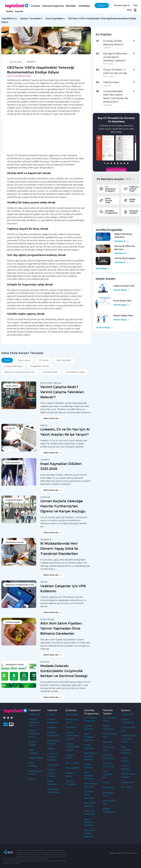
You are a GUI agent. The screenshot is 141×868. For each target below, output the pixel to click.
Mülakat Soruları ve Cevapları (52, 773)
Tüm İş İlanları (72, 714)
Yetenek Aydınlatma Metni (34, 723)
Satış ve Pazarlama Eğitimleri (89, 822)
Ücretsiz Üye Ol (122, 5)
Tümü (130, 179)
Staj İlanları (71, 727)
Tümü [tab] (7, 360)
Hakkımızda (34, 714)
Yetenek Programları (53, 6)
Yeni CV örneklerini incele (19, 76)
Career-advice (24, 360)
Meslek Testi (109, 787)
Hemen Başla (121, 290)
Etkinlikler (71, 6)
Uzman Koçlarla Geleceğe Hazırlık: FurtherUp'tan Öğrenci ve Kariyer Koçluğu (63, 506)
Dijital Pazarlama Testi (108, 774)
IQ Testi (106, 783)
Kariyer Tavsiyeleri (31, 19)
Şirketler (51, 749)
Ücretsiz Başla (104, 328)
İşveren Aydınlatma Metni (34, 734)
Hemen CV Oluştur (116, 170)
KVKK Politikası (36, 758)
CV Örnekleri (53, 765)
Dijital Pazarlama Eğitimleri (89, 737)
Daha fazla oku (52, 418)
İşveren (102, 5)
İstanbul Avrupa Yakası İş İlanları (72, 736)
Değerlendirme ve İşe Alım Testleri (129, 739)
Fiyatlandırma (128, 782)
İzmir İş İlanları (72, 763)
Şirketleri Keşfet (50, 372)
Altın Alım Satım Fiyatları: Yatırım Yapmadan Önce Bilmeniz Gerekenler (61, 628)
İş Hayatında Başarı (13, 366)
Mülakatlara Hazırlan (40, 366)
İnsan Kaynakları (55, 19)
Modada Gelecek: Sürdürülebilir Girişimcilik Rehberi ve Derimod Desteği (64, 671)
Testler (9, 11)
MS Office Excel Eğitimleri (89, 795)
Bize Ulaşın (126, 787)
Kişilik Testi (108, 742)
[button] (105, 163)
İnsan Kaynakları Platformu (126, 750)
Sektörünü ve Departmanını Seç (20, 372)
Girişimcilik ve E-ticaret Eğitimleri (91, 756)
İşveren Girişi (127, 714)
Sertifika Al (121, 241)
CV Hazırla (43, 360)
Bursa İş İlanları (73, 768)
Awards (19, 11)
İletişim (32, 779)
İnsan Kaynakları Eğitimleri (89, 776)
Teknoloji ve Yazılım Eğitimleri (90, 833)
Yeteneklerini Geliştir (75, 372)
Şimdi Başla (103, 268)
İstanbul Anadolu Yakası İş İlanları (73, 747)
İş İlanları (36, 6)
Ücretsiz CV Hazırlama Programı (53, 757)
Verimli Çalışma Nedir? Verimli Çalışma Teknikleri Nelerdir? (62, 392)
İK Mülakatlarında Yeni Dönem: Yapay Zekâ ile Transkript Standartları (59, 549)
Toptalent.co (9, 19)
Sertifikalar (84, 6)
